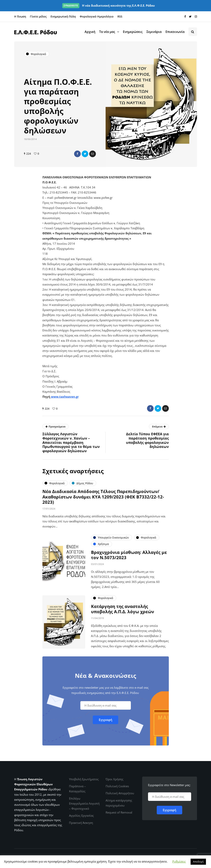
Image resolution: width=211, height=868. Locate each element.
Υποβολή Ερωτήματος (84, 779)
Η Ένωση (20, 16)
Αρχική (90, 32)
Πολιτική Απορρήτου (120, 793)
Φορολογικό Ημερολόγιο (97, 16)
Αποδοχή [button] (198, 862)
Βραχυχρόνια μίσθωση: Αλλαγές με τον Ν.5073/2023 (129, 556)
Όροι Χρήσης (114, 779)
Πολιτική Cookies (117, 786)
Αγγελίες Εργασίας (81, 815)
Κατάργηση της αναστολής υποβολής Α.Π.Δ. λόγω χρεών (123, 610)
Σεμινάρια (154, 32)
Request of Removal (119, 812)
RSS (120, 16)
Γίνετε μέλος (38, 16)
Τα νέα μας (107, 32)
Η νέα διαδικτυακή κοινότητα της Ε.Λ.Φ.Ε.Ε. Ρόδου (109, 5)
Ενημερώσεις (133, 32)
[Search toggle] (193, 32)
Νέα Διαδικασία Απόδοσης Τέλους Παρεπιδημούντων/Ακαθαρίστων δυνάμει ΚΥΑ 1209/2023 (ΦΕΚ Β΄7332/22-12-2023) (103, 498)
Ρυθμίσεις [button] (179, 861)
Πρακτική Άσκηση (81, 823)
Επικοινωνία (175, 32)
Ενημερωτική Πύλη (63, 16)
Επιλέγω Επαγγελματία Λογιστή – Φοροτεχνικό (84, 804)
